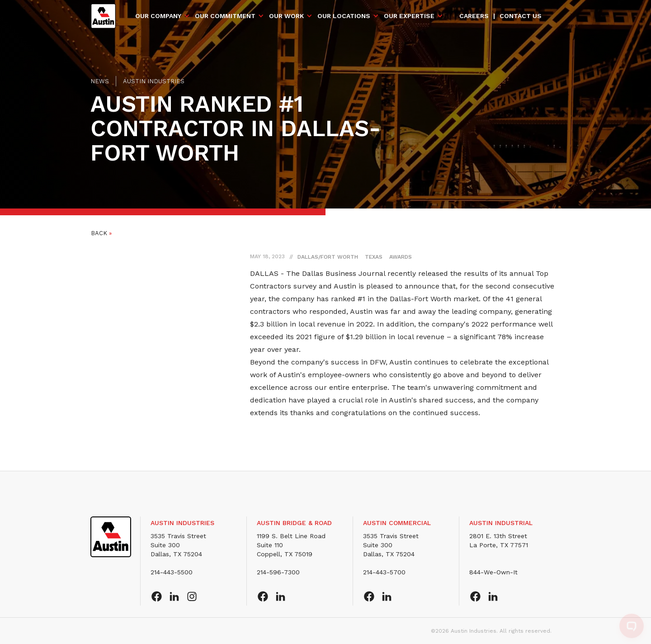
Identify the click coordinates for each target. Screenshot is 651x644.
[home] (103, 16)
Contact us (521, 16)
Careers (474, 16)
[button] (163, 16)
